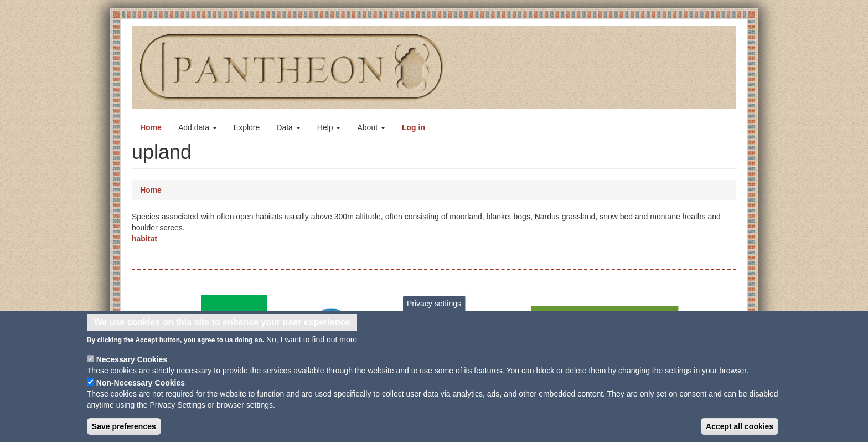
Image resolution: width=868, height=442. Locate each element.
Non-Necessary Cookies (141, 388)
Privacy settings (434, 309)
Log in (414, 127)
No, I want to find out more (312, 345)
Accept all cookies (740, 431)
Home (151, 127)
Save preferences (124, 431)
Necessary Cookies (132, 364)
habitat (144, 239)
